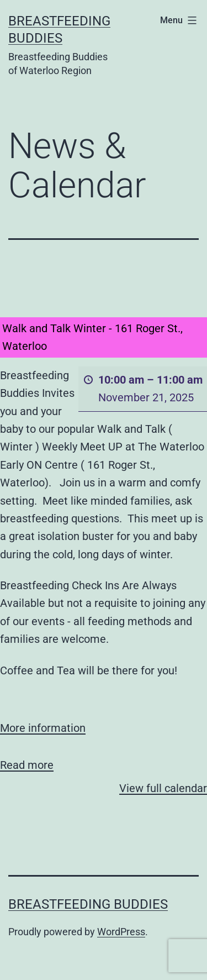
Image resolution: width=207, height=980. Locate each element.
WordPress (121, 932)
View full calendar (163, 788)
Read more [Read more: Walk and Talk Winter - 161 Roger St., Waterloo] (27, 765)
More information (43, 728)
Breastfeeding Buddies (88, 904)
